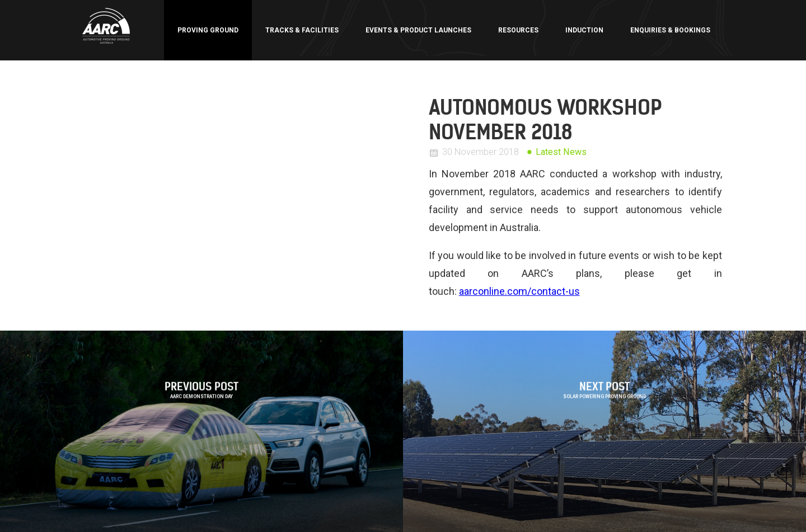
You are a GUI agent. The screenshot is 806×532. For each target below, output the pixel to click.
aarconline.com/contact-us (519, 291)
